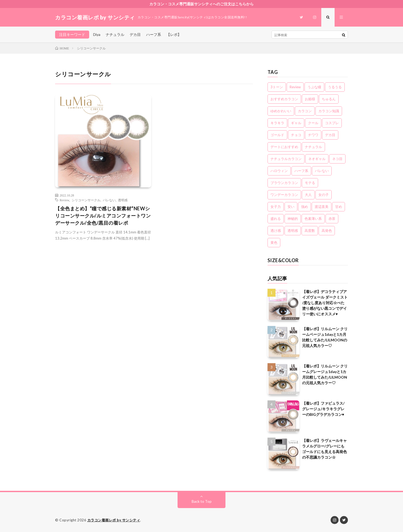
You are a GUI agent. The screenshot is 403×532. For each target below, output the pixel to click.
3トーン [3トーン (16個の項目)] (277, 87)
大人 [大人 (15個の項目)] (308, 195)
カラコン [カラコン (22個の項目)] (305, 111)
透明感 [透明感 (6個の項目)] (293, 231)
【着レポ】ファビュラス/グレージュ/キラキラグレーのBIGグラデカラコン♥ (323, 409)
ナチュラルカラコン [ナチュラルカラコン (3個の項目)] (286, 159)
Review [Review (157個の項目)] (295, 87)
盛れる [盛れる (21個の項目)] (276, 219)
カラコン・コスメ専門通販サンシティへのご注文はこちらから (201, 4)
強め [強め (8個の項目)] (305, 207)
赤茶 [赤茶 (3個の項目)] (332, 219)
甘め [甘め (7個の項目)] (339, 207)
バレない (109, 200)
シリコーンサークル (86, 200)
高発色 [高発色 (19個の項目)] (327, 231)
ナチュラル (115, 34)
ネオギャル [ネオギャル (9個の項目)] (317, 159)
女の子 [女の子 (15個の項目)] (324, 195)
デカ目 (135, 34)
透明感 (123, 200)
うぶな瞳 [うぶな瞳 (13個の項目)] (314, 87)
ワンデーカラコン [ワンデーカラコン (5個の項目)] (284, 195)
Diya (97, 34)
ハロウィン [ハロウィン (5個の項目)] (279, 171)
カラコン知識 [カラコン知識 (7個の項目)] (329, 111)
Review (64, 200)
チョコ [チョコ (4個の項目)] (296, 135)
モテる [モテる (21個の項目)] (310, 183)
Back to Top (202, 501)
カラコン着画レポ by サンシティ (114, 520)
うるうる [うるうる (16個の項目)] (335, 87)
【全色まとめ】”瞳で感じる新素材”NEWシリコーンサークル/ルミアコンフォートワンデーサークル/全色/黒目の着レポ (103, 216)
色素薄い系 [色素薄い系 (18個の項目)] (313, 219)
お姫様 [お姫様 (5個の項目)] (310, 99)
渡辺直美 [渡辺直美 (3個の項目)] (322, 207)
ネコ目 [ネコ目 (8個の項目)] (337, 159)
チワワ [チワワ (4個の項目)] (313, 135)
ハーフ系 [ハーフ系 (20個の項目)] (301, 171)
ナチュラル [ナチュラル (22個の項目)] (313, 147)
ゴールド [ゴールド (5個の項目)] (277, 135)
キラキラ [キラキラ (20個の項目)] (277, 123)
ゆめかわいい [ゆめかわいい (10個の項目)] (281, 111)
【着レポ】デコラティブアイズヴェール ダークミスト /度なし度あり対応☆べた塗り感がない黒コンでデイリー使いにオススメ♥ (325, 303)
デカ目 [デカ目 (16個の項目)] (330, 135)
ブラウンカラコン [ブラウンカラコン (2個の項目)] (284, 183)
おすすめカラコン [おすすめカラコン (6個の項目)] (284, 99)
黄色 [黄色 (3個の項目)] (274, 242)
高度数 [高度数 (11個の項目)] (310, 231)
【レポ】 (174, 34)
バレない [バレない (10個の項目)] (322, 171)
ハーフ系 (154, 34)
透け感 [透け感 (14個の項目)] (276, 231)
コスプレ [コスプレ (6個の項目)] (332, 123)
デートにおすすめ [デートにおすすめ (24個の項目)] (284, 147)
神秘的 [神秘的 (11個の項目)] (293, 219)
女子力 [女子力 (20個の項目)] (276, 207)
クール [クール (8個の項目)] (313, 123)
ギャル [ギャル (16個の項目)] (296, 123)
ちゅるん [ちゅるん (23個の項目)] (329, 99)
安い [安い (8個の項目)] (291, 207)
